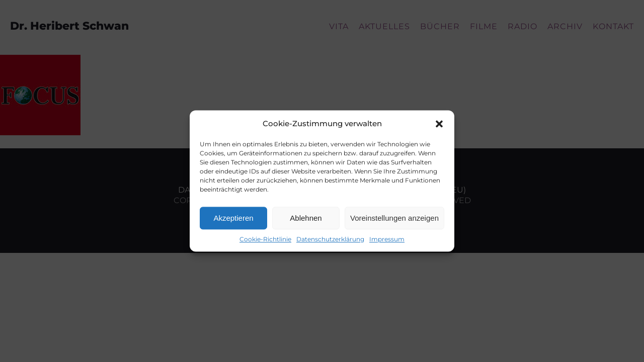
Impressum (387, 239)
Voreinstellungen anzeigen (394, 218)
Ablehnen (306, 218)
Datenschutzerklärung (330, 239)
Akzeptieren (233, 218)
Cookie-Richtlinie (265, 239)
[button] (439, 124)
